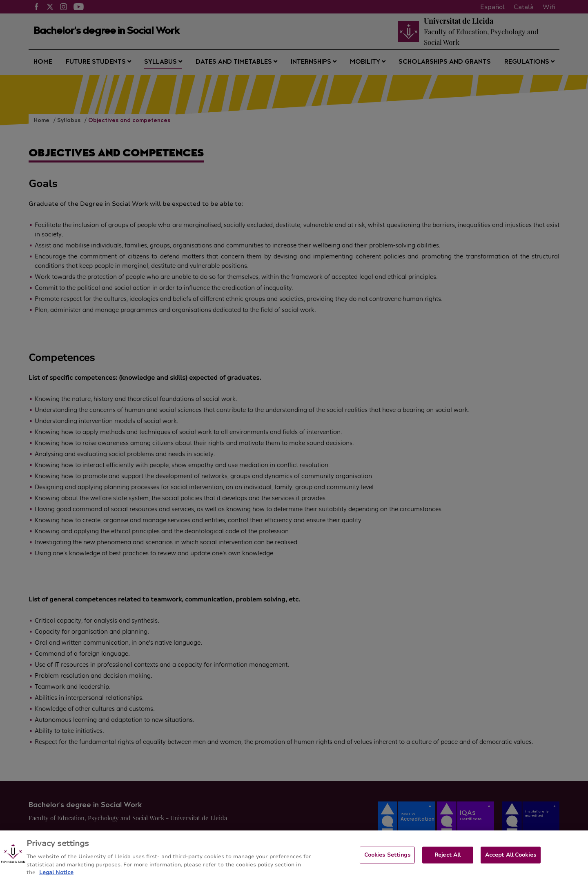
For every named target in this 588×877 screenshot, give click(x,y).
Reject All (448, 858)
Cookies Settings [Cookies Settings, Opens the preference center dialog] (387, 858)
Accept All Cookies (511, 858)
